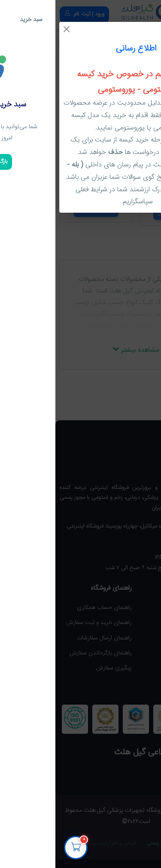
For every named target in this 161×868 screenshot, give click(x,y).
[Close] (11, 29)
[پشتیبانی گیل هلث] (143, 842)
